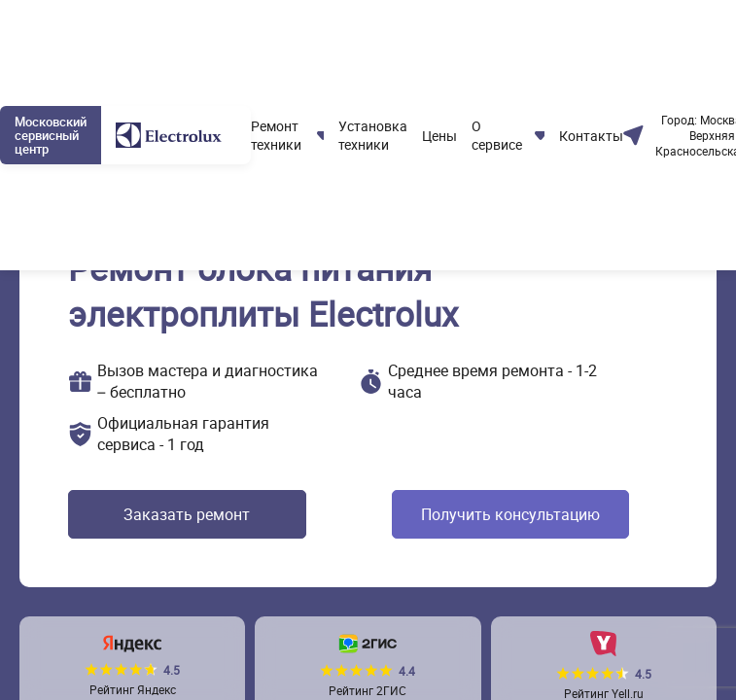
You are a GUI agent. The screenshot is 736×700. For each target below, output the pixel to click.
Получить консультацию (510, 514)
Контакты (591, 136)
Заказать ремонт (187, 514)
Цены (439, 136)
